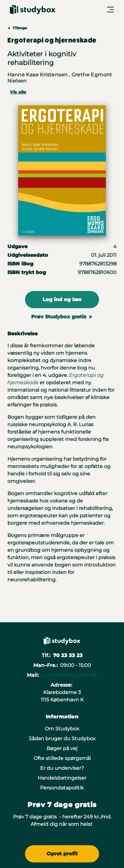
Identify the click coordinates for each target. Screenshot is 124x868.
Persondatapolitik (62, 788)
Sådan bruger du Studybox (62, 739)
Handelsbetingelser (62, 778)
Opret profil (62, 854)
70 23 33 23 (68, 655)
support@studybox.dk (69, 675)
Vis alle (18, 92)
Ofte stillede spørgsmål (62, 758)
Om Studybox (62, 729)
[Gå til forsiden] (33, 10)
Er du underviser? (62, 768)
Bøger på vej (62, 748)
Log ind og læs (62, 299)
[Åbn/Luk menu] (110, 10)
